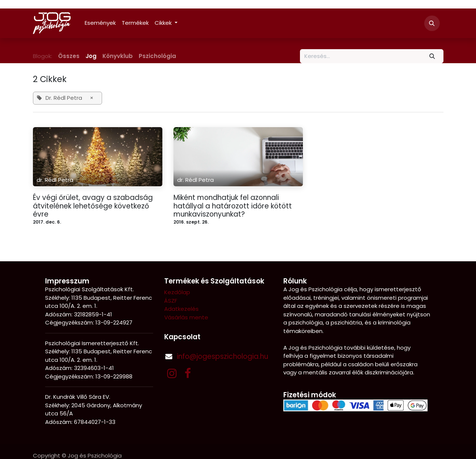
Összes (69, 56)
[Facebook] (188, 373)
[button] (432, 23)
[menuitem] (100, 23)
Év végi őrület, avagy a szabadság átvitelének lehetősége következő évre (93, 206)
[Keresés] (432, 56)
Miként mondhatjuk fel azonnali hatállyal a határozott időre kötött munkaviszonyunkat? (233, 206)
